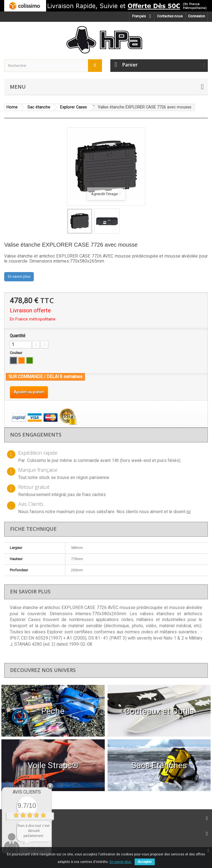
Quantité (18, 336)
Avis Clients (27, 792)
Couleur (16, 353)
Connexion (196, 16)
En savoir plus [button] (19, 276)
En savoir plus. (121, 862)
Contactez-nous (170, 16)
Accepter (145, 862)
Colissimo (37, 461)
